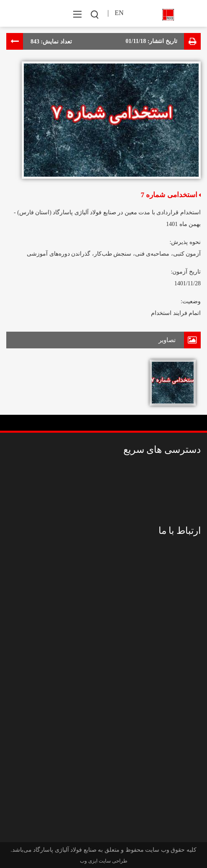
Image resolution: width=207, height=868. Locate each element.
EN (119, 13)
